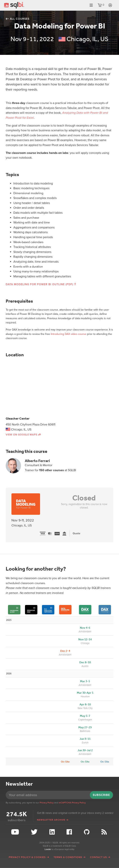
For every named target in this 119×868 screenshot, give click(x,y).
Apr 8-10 (85, 704)
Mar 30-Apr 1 (85, 693)
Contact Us (98, 857)
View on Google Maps (22, 435)
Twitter (35, 832)
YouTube (16, 832)
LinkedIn (53, 832)
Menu (91, 5)
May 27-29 (85, 727)
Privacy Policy (47, 803)
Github (87, 832)
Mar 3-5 (85, 681)
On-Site (65, 762)
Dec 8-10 (85, 662)
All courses (20, 19)
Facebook (70, 832)
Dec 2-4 (65, 651)
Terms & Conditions (68, 857)
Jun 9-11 (85, 739)
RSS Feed (105, 832)
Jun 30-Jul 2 (85, 750)
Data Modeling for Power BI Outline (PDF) (39, 284)
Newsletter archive (51, 820)
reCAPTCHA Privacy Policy (72, 803)
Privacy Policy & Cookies (27, 857)
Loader (48, 849)
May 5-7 (85, 716)
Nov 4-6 (85, 628)
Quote (76, 533)
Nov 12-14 (85, 639)
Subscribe (101, 795)
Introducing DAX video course (68, 334)
